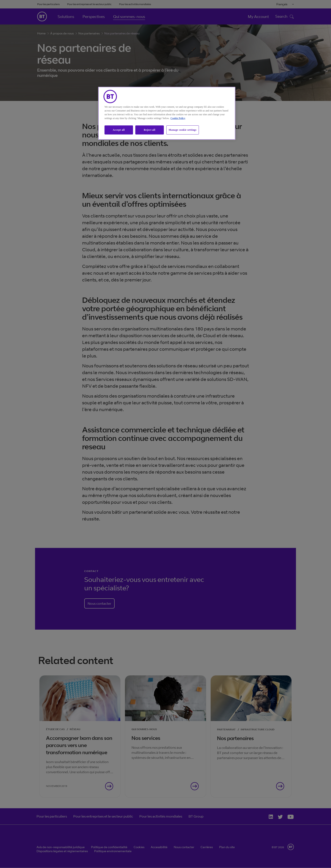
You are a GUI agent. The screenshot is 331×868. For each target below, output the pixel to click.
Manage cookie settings (183, 130)
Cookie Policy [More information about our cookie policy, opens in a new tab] (178, 118)
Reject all (149, 130)
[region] (167, 113)
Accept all (119, 130)
